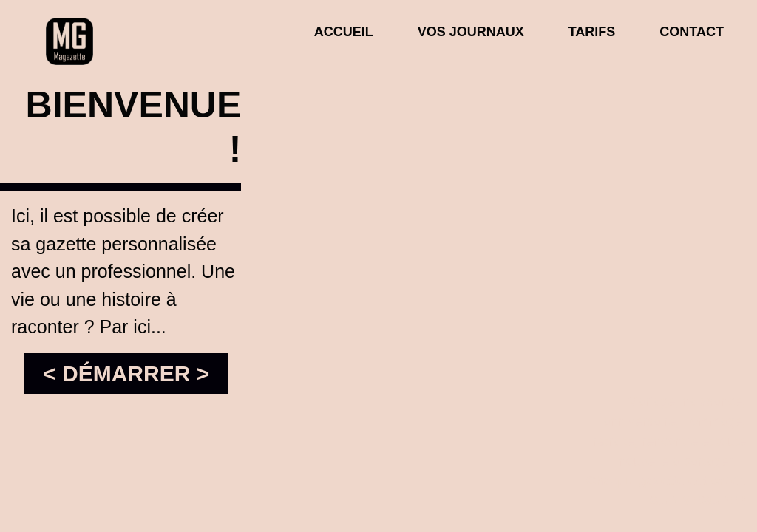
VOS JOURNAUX (471, 32)
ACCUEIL (344, 32)
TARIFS (592, 32)
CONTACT (692, 32)
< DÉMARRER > (126, 374)
